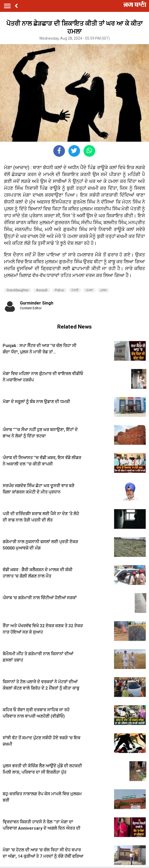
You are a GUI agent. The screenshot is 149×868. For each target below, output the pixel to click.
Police (59, 290)
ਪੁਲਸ (103, 290)
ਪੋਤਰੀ (75, 290)
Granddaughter (18, 290)
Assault (42, 290)
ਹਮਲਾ (89, 290)
